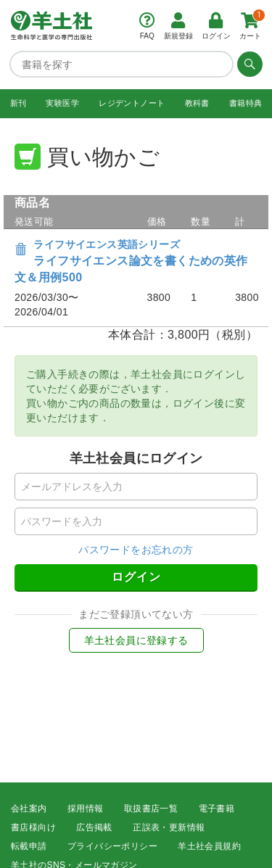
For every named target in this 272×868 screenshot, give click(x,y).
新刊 (18, 103)
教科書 (197, 103)
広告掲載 (94, 827)
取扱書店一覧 (151, 809)
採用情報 (86, 809)
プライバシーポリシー (112, 846)
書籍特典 (246, 103)
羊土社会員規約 (209, 846)
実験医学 (62, 103)
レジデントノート (132, 103)
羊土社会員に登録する (136, 640)
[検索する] (248, 64)
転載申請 (29, 846)
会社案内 (29, 809)
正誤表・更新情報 (169, 827)
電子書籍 (217, 809)
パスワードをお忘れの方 (136, 550)
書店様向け (33, 827)
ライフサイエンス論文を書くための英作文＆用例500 (131, 261)
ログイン (136, 577)
